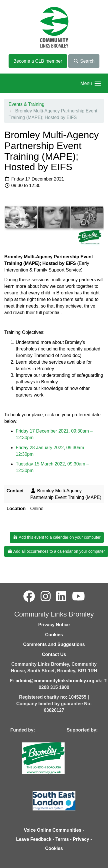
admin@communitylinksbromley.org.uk (58, 681)
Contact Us (54, 654)
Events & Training (26, 104)
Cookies (54, 635)
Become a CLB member (38, 61)
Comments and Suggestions (54, 644)
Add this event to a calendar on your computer (57, 537)
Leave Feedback (34, 839)
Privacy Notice (54, 625)
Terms (62, 839)
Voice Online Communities (53, 830)
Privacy (81, 839)
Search (84, 61)
